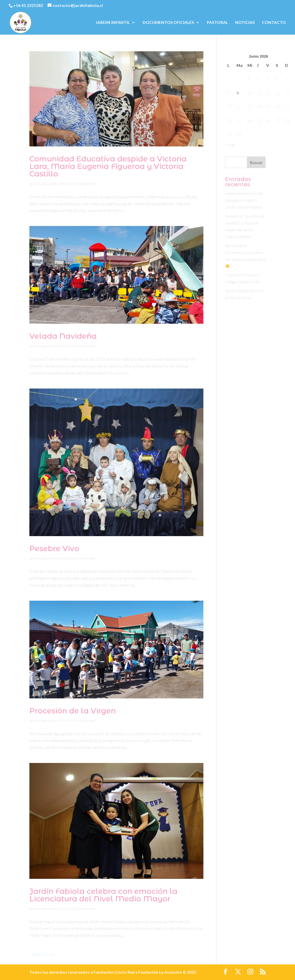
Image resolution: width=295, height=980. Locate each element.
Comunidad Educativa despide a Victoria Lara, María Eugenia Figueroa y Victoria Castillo (108, 166)
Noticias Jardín (87, 184)
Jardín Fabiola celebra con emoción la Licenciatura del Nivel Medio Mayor (103, 895)
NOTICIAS (245, 23)
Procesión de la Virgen (73, 711)
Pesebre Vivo (54, 549)
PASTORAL (217, 23)
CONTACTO (274, 23)
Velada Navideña (63, 336)
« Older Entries (42, 954)
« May (230, 145)
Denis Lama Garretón (45, 184)
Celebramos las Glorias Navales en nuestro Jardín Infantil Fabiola (244, 200)
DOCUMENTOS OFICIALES (168, 23)
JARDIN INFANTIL (113, 23)
